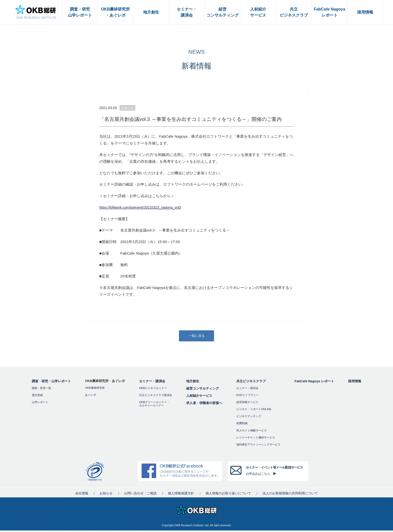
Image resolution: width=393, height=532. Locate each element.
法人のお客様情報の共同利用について (290, 495)
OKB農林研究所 (95, 389)
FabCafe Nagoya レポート (314, 383)
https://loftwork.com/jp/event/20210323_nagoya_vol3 (143, 207)
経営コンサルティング (203, 390)
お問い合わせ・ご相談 (140, 495)
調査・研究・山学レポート (51, 383)
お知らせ (106, 495)
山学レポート (40, 404)
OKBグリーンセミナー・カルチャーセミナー (154, 405)
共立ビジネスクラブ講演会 (156, 397)
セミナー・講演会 (152, 383)
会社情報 (82, 495)
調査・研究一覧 (41, 390)
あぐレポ (90, 396)
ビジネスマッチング (249, 418)
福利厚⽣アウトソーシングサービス (258, 446)
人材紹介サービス (199, 397)
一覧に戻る (197, 336)
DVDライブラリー (248, 397)
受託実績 (37, 397)
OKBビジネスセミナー (153, 390)
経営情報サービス (247, 404)
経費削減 (242, 425)
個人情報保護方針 (181, 495)
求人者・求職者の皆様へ (204, 404)
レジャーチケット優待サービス (256, 439)
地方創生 (193, 383)
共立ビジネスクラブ (251, 383)
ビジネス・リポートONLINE (254, 411)
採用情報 (355, 383)
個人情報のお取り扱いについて (228, 495)
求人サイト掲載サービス (252, 432)
